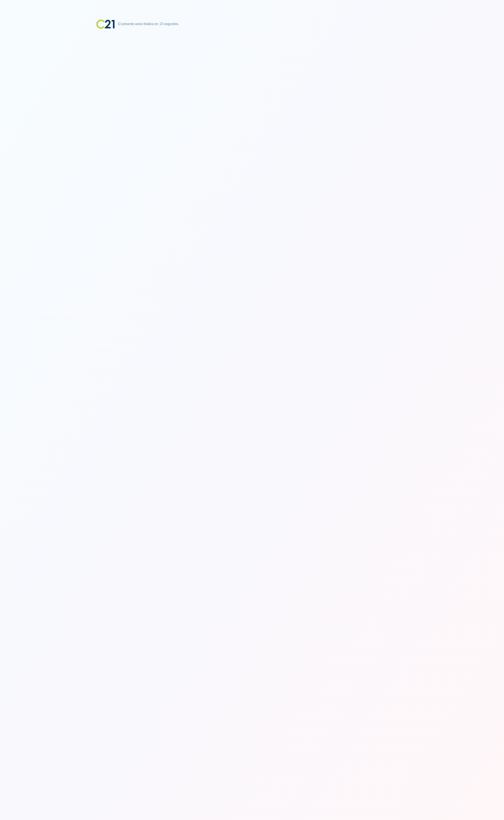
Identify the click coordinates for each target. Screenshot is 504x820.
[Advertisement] (252, 69)
